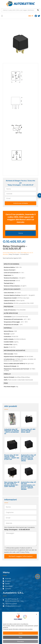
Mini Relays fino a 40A (14, 253)
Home (5, 253)
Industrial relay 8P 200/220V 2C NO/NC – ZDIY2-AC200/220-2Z (12, 431)
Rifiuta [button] (20, 637)
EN (30, 16)
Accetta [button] (20, 633)
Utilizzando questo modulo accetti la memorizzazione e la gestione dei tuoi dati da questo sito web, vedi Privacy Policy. (20, 550)
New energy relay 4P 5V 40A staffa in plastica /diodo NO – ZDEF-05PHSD (12, 484)
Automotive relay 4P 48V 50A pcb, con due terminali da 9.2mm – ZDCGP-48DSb (28, 458)
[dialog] (21, 628)
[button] (2, 16)
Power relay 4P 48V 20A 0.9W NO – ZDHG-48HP (28, 431)
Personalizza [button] (21, 641)
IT (32, 16)
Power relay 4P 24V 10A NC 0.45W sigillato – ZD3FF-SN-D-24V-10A (12, 457)
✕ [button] (37, 614)
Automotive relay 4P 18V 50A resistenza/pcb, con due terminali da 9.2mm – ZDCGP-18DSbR (28, 486)
